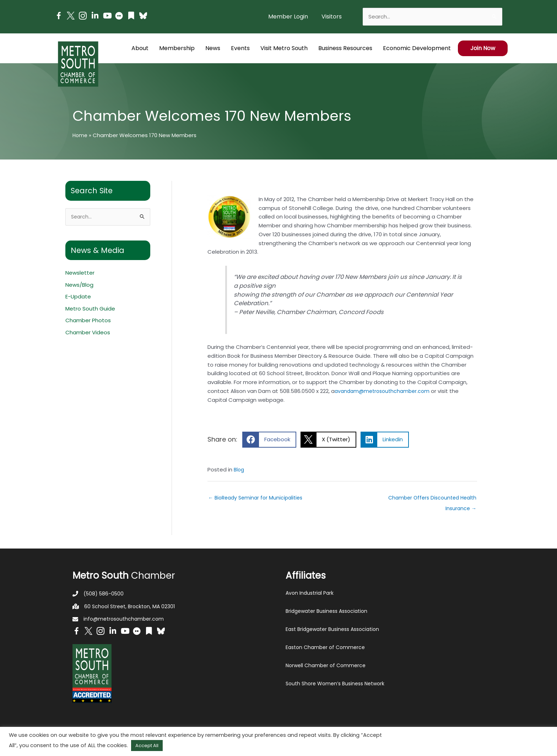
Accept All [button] (147, 746)
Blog (239, 469)
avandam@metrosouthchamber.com (385, 391)
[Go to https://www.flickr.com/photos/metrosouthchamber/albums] (119, 17)
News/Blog (79, 285)
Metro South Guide (90, 309)
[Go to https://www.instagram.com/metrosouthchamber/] (83, 17)
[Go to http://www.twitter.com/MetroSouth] (71, 16)
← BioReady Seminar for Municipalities (258, 498)
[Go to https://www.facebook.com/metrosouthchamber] (59, 17)
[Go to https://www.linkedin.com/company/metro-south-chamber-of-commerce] (95, 17)
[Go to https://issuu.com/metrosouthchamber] (131, 17)
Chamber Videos (88, 333)
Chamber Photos (88, 321)
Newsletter (80, 273)
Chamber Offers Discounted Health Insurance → (439, 500)
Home (80, 135)
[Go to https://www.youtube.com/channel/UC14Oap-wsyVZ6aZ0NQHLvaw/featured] (107, 17)
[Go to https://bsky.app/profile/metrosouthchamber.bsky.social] (143, 16)
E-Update (78, 298)
